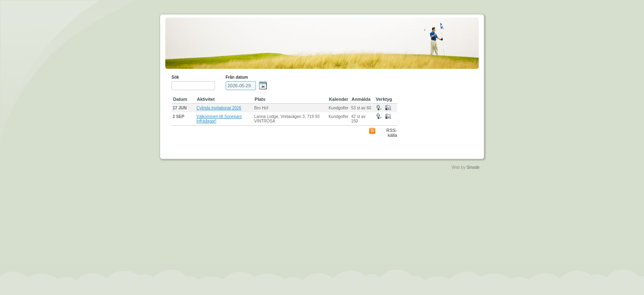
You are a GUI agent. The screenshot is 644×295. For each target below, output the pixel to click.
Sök (175, 77)
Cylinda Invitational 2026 (219, 108)
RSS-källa (392, 133)
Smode (473, 167)
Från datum (237, 77)
